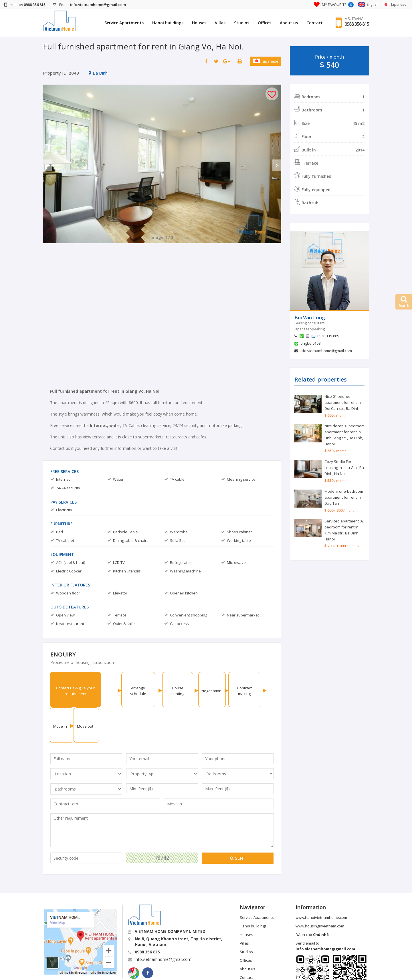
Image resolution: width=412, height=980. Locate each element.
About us (285, 23)
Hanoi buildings (164, 23)
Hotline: (25, 5)
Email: (89, 5)
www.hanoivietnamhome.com (321, 882)
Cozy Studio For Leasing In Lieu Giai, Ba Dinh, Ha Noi (344, 468)
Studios (238, 23)
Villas (217, 23)
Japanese (266, 61)
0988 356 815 (355, 24)
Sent (238, 823)
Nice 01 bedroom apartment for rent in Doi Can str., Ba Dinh (343, 402)
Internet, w (101, 425)
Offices (261, 23)
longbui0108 (310, 343)
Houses (196, 23)
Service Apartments (121, 23)
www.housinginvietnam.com (320, 891)
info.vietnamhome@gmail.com (326, 351)
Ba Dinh (98, 73)
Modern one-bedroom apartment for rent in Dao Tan (344, 497)
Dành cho (312, 899)
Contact (311, 23)
